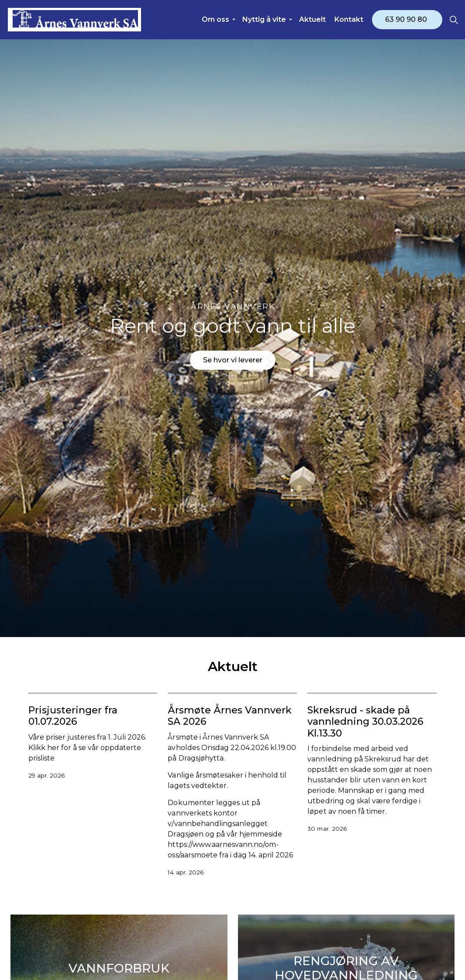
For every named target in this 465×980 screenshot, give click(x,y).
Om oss (215, 19)
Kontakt (349, 19)
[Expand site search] (454, 20)
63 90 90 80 (407, 20)
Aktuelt (312, 19)
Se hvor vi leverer (233, 354)
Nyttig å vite (264, 19)
